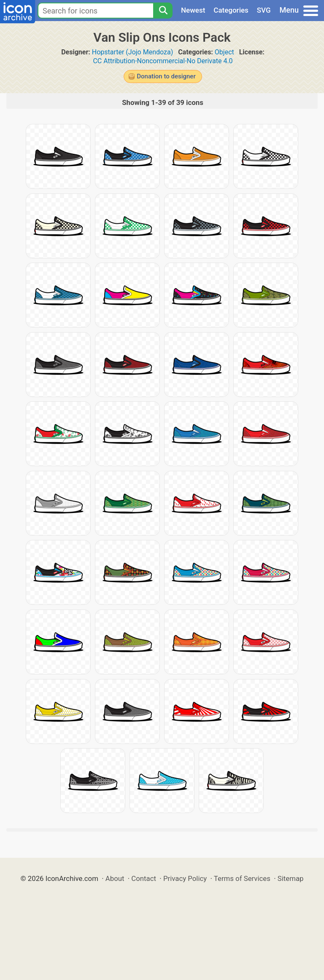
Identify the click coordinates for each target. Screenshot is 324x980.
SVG (264, 10)
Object (224, 52)
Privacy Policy (185, 878)
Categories (231, 10)
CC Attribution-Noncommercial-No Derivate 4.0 (163, 61)
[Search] (163, 11)
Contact (144, 878)
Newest (193, 10)
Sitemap (291, 878)
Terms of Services (242, 878)
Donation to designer (166, 76)
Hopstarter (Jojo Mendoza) (133, 52)
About (115, 878)
